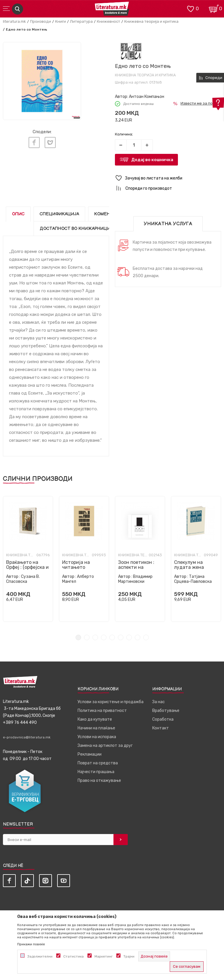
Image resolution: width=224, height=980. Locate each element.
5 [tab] (112, 637)
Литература (81, 21)
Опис (18, 214)
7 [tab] (129, 637)
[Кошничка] (214, 8)
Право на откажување (99, 781)
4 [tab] (104, 637)
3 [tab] (95, 637)
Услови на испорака (97, 737)
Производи (41, 21)
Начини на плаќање (96, 728)
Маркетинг (104, 956)
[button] (168, 178)
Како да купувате (95, 719)
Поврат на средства (98, 763)
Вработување (166, 711)
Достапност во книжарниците (78, 229)
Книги (61, 21)
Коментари (108, 214)
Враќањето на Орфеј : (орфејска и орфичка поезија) (27, 567)
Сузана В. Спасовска (23, 579)
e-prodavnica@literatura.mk (27, 737)
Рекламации (90, 754)
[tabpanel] (28, 559)
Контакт (161, 728)
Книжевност (108, 21)
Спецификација (59, 214)
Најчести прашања (96, 772)
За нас (159, 702)
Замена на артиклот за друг (105, 746)
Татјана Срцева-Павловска (193, 579)
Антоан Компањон (147, 97)
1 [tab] (78, 637)
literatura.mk (14, 21)
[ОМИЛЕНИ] (190, 8)
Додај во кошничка (152, 160)
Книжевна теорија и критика (151, 21)
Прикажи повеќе (31, 944)
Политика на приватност (102, 711)
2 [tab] (87, 637)
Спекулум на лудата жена (189, 565)
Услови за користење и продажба (111, 702)
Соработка (163, 719)
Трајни (129, 956)
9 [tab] (146, 637)
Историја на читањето (76, 565)
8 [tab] (138, 637)
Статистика (73, 956)
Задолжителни (40, 956)
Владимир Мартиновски (135, 579)
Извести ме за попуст (201, 103)
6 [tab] (121, 637)
